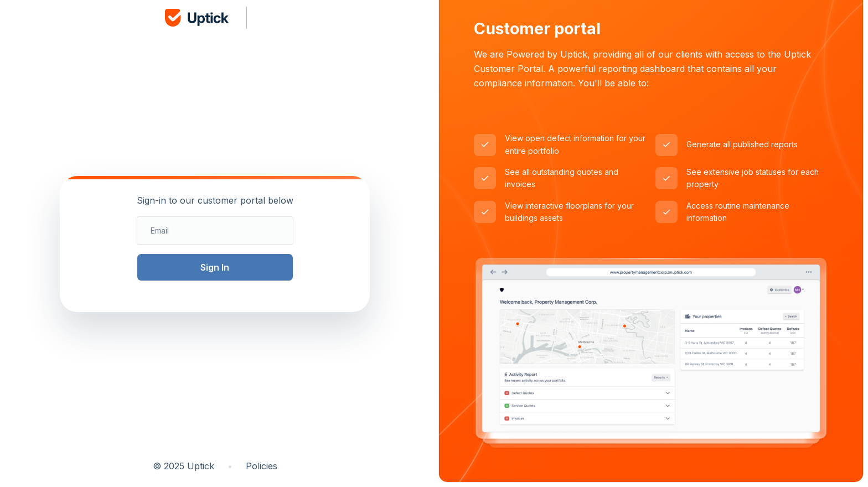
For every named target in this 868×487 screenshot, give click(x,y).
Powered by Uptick (547, 54)
